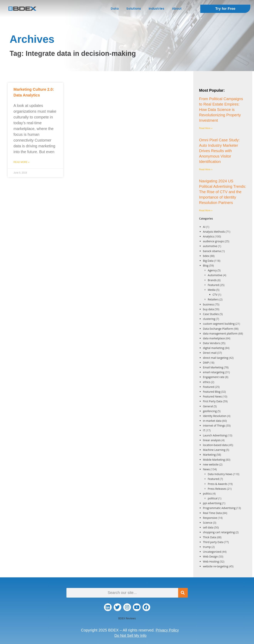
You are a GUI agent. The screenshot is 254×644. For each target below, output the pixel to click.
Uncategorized (212, 552)
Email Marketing (213, 367)
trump (207, 547)
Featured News (212, 396)
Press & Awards (218, 484)
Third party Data (213, 542)
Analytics (209, 236)
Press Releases (217, 489)
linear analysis (212, 440)
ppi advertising (212, 503)
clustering (209, 319)
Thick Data (210, 537)
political (213, 498)
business (208, 304)
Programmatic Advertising (219, 508)
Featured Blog (212, 392)
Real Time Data (212, 513)
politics (207, 493)
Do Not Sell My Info (130, 636)
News (206, 469)
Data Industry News (220, 474)
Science (208, 523)
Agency (212, 270)
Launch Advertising (215, 435)
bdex (206, 256)
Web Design (210, 556)
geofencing (210, 411)
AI (204, 227)
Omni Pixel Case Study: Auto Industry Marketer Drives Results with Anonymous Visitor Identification (219, 151)
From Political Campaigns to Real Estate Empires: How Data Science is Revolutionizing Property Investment (221, 110)
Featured (213, 285)
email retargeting (214, 372)
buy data (208, 309)
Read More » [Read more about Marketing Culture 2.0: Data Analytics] (21, 162)
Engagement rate (214, 377)
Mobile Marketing (214, 460)
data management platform (220, 333)
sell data (208, 527)
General (208, 406)
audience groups (213, 241)
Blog (206, 265)
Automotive (215, 275)
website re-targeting (216, 566)
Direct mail (210, 353)
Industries (156, 9)
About (177, 9)
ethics (207, 382)
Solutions (134, 9)
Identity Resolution (215, 416)
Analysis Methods (214, 232)
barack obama (212, 251)
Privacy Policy (167, 630)
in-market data (212, 421)
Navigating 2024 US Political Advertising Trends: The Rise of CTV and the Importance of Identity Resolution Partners (223, 192)
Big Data (208, 261)
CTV (215, 295)
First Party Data (213, 401)
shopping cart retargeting (219, 532)
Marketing (209, 455)
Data (115, 9)
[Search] (183, 593)
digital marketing (214, 348)
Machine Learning (214, 450)
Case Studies (211, 314)
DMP (206, 363)
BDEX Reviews (127, 618)
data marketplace (214, 338)
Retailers (213, 299)
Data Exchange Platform (218, 329)
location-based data (215, 445)
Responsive (210, 518)
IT (204, 430)
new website (211, 464)
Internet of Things (214, 426)
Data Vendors (212, 343)
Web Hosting (211, 561)
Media (212, 290)
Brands (212, 280)
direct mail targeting (216, 358)
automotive (210, 246)
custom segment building (219, 324)
